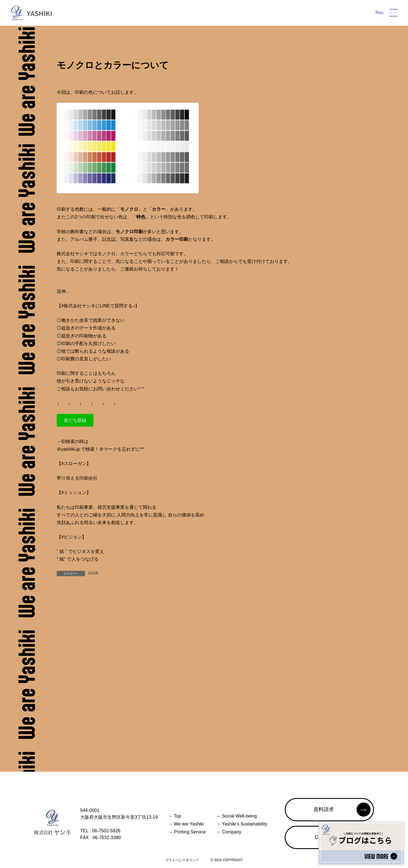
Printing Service (187, 832)
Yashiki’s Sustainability (242, 824)
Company (229, 832)
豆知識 (93, 573)
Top (175, 816)
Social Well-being (237, 816)
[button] (75, 420)
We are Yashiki (186, 824)
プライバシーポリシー (182, 860)
